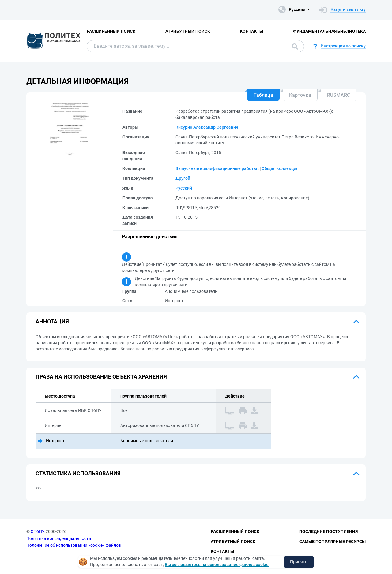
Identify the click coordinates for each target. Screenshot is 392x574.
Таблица (263, 95)
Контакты (251, 31)
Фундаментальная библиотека (329, 31)
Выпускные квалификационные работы (216, 168)
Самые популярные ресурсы (332, 542)
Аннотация (52, 321)
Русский (184, 188)
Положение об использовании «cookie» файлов (74, 545)
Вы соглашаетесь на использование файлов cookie (217, 565)
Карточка (300, 95)
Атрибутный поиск (188, 31)
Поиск (295, 47)
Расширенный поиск (111, 31)
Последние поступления (328, 531)
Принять (299, 562)
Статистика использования (78, 473)
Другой (183, 178)
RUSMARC (339, 95)
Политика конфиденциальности (59, 538)
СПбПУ (37, 531)
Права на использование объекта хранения (101, 377)
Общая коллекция (280, 168)
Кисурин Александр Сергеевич (207, 127)
